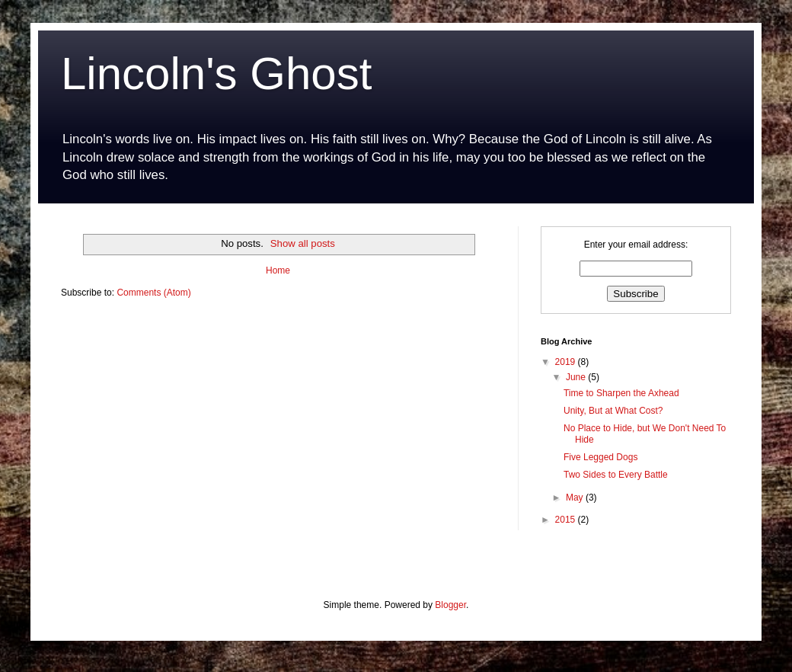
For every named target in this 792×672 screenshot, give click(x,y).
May (576, 498)
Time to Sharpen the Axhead (621, 393)
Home (278, 270)
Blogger (450, 605)
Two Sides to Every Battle (616, 475)
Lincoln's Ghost (216, 74)
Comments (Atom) (153, 293)
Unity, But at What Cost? (613, 411)
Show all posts (303, 243)
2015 (567, 520)
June (577, 377)
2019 (567, 362)
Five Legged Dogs (600, 457)
